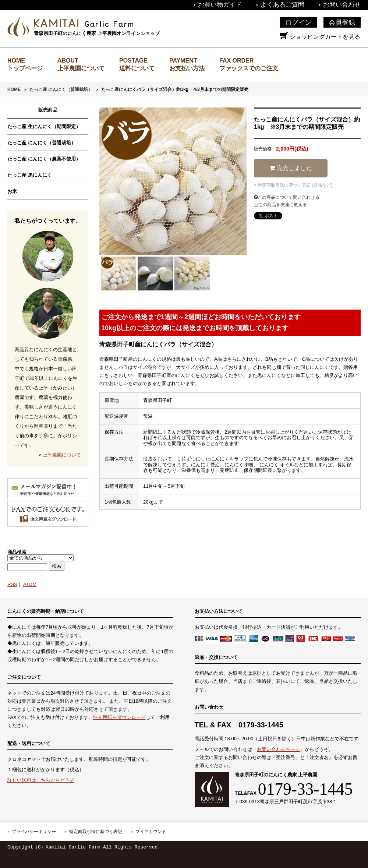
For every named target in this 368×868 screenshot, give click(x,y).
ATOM (30, 584)
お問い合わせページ (278, 749)
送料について (137, 68)
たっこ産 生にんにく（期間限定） (44, 126)
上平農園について (81, 68)
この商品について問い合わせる (287, 197)
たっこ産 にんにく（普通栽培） (61, 89)
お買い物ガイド (220, 5)
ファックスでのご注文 (249, 68)
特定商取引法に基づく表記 (96, 832)
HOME (14, 89)
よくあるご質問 (282, 5)
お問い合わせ (342, 5)
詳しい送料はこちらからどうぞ (41, 780)
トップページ (25, 68)
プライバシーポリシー (34, 832)
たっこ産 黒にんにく (30, 175)
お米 (12, 191)
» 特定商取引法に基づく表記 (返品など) (293, 185)
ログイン (298, 22)
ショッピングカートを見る (320, 37)
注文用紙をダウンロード (119, 717)
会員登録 (342, 22)
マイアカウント (151, 832)
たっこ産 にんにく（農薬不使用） (44, 159)
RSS (12, 584)
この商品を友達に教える (280, 205)
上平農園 (84, 23)
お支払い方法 (187, 68)
